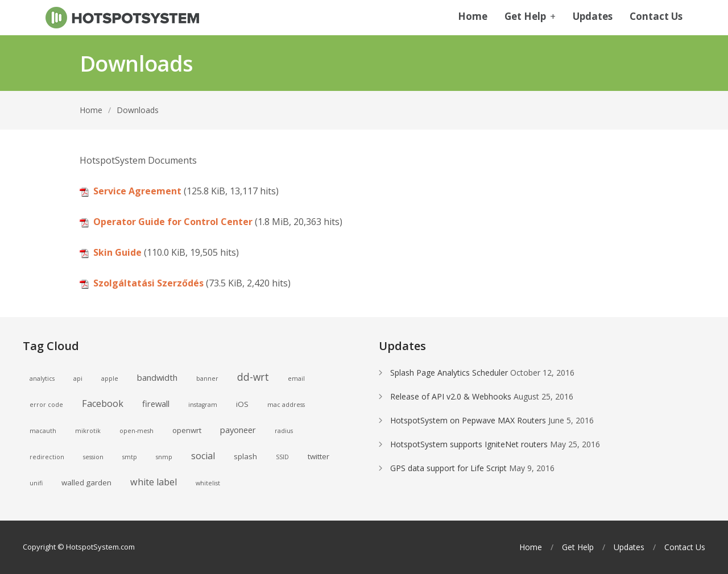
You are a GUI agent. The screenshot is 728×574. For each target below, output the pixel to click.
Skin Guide (117, 252)
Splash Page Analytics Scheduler (449, 373)
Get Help (530, 17)
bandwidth (157, 377)
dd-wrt (253, 377)
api (78, 378)
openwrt (187, 430)
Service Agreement (137, 191)
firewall (156, 404)
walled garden (86, 483)
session (93, 457)
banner (207, 378)
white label (154, 482)
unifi (36, 483)
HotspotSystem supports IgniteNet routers (469, 444)
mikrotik (88, 431)
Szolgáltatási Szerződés (148, 283)
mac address (286, 405)
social (203, 456)
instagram (203, 405)
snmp (164, 457)
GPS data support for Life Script (448, 468)
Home (473, 17)
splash (245, 456)
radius (284, 431)
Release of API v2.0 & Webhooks (451, 396)
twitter (318, 456)
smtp (130, 457)
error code (46, 405)
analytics (42, 378)
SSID (282, 457)
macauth (43, 431)
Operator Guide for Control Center (173, 222)
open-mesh (136, 431)
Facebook (103, 404)
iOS (242, 404)
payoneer (238, 430)
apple (110, 378)
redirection (47, 457)
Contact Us (656, 17)
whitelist (208, 483)
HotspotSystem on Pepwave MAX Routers (468, 420)
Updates (593, 17)
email (296, 378)
